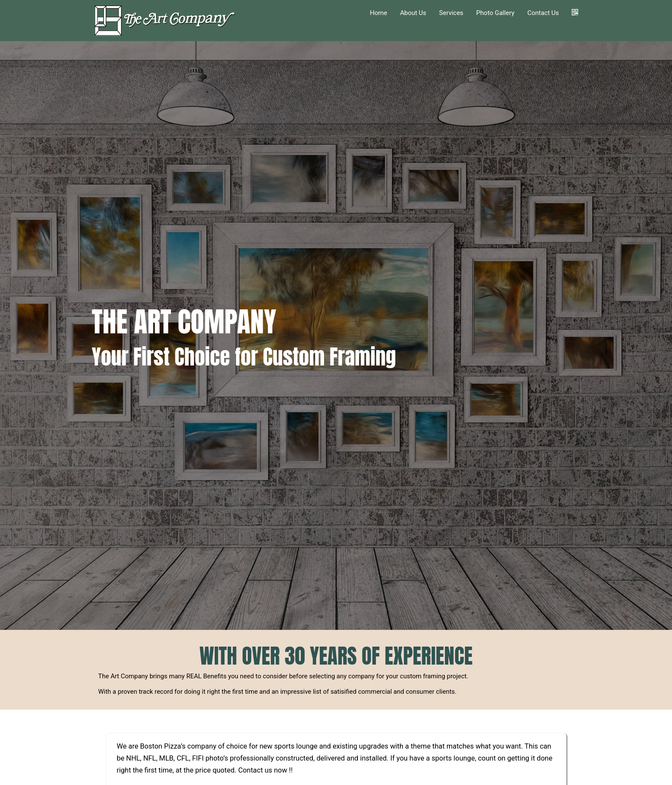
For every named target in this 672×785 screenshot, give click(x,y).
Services (451, 13)
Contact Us (543, 13)
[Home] (166, 21)
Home (378, 13)
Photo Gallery (495, 13)
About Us (413, 13)
